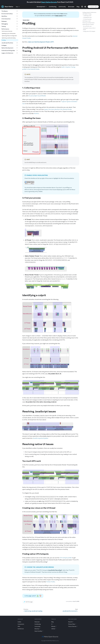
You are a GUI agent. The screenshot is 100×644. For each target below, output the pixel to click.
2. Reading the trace (87, 17)
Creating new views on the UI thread (89, 29)
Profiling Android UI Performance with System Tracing (89, 13)
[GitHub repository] (82, 7)
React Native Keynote (49, 2)
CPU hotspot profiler (66, 558)
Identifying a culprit (87, 21)
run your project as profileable (37, 96)
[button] (10, 11)
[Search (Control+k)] (93, 7)
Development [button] (41, 7)
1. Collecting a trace (87, 16)
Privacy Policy (72, 624)
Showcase (71, 7)
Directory (37, 629)
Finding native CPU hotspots (89, 31)
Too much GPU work (87, 26)
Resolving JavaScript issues (88, 23)
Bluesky (54, 626)
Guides (19, 622)
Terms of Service (73, 626)
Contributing (53, 7)
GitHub (54, 629)
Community (62, 7)
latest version (59, 16)
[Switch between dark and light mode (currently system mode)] (85, 7)
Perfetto (36, 114)
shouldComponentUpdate (40, 438)
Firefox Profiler (51, 582)
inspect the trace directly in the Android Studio (58, 109)
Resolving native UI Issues (88, 24)
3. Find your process (87, 19)
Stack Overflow (39, 631)
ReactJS (71, 622)
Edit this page (28, 602)
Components (21, 624)
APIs (19, 626)
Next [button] (17, 7)
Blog (78, 7)
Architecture (21, 629)
